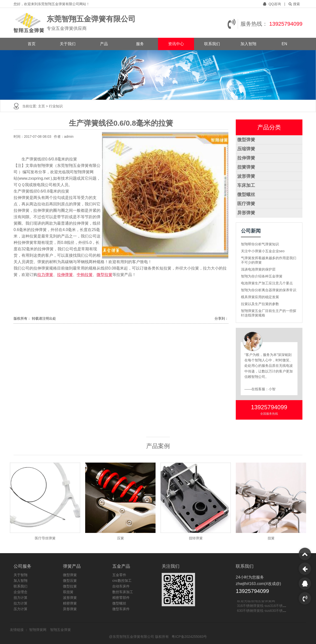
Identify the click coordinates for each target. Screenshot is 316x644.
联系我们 (212, 44)
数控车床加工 (123, 592)
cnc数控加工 (122, 581)
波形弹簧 (246, 176)
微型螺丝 (246, 195)
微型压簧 (70, 581)
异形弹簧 (246, 213)
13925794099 (286, 24)
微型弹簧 (246, 140)
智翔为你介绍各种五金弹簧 (262, 276)
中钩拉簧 (85, 275)
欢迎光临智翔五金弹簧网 (256, 601)
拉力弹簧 (45, 275)
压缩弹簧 (246, 149)
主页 (42, 106)
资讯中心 (176, 44)
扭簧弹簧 (246, 167)
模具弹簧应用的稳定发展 (260, 297)
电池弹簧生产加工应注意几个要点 (267, 283)
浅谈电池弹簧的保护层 (258, 269)
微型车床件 (121, 609)
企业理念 (20, 592)
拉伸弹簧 (65, 275)
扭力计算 (20, 598)
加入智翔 (248, 44)
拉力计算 (20, 603)
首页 (32, 44)
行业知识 (56, 106)
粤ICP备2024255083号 (189, 637)
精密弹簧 (70, 603)
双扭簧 (68, 592)
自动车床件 (121, 586)
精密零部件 (121, 598)
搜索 (294, 4)
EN (284, 44)
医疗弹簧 (246, 204)
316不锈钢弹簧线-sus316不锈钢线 (263, 606)
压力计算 (20, 609)
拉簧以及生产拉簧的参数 (260, 304)
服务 (140, 44)
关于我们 (68, 44)
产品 (104, 44)
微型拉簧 (104, 275)
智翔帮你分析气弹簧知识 (260, 244)
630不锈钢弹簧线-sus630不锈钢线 (263, 611)
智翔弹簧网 (38, 630)
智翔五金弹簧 (60, 630)
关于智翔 (20, 575)
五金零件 (119, 575)
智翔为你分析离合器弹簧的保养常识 (269, 290)
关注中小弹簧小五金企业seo (263, 251)
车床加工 (246, 185)
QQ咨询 (272, 4)
